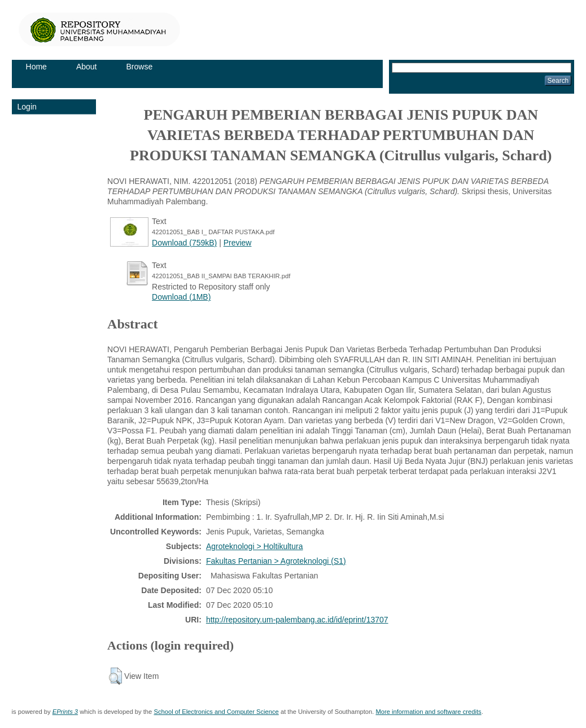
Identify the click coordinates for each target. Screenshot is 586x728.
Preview (238, 243)
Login (27, 107)
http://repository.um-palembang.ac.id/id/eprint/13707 (297, 620)
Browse (140, 67)
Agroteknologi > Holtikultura (255, 546)
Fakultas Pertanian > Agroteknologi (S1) (276, 561)
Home (36, 67)
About (87, 67)
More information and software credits (428, 712)
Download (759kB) (184, 243)
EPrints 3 (65, 712)
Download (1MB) (181, 297)
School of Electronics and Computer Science (216, 712)
